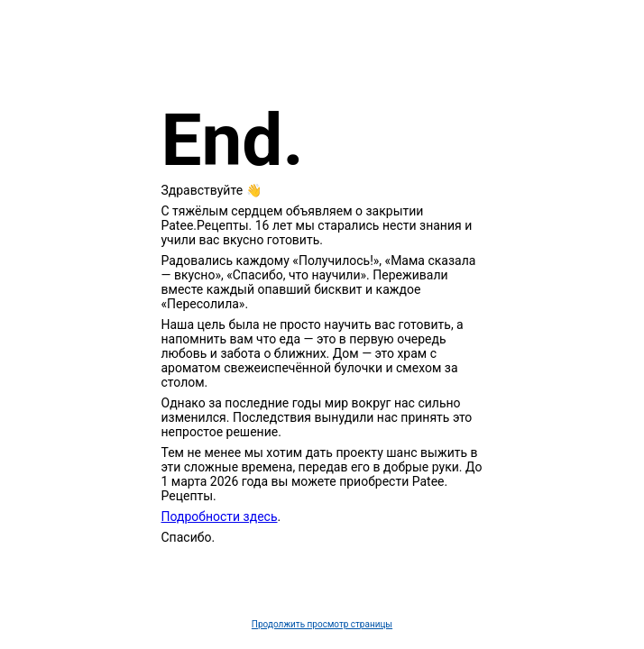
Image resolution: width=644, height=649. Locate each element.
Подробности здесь (220, 516)
